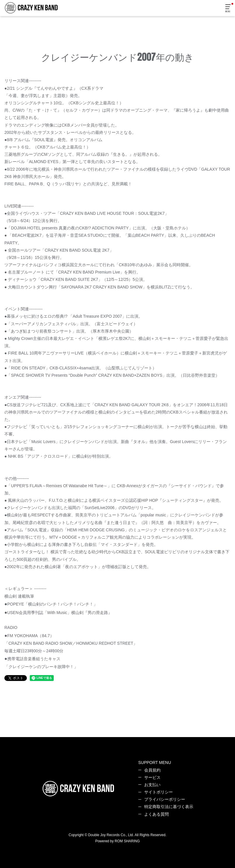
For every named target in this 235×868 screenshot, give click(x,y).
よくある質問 (156, 814)
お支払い (152, 785)
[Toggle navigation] (228, 9)
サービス (152, 777)
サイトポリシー (159, 792)
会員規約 (152, 770)
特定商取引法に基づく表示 (169, 807)
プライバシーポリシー (165, 799)
